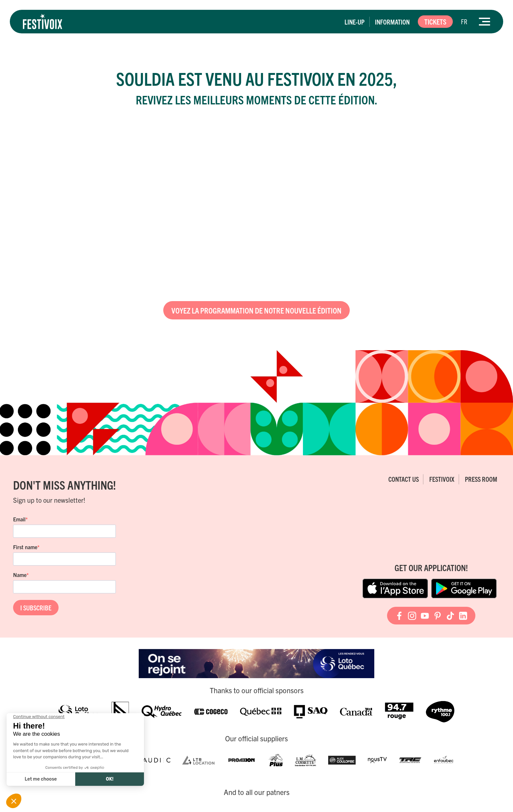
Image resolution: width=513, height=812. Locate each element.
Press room (481, 479)
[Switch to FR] (464, 22)
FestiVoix (442, 479)
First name (25, 547)
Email (19, 519)
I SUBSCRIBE (36, 608)
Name (20, 575)
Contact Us (404, 479)
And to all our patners (257, 792)
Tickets (435, 21)
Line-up (354, 22)
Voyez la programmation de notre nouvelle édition (256, 310)
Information (392, 22)
